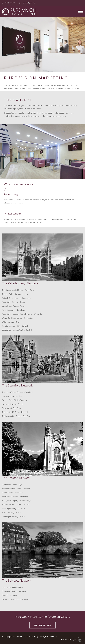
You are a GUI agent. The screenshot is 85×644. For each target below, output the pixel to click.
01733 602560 (10, 3)
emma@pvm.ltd (29, 3)
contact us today (42, 625)
